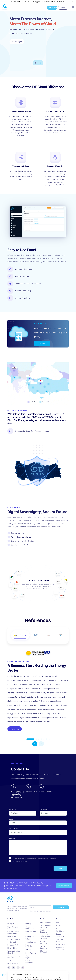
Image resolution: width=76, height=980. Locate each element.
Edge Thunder (31, 953)
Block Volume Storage (31, 933)
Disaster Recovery (29, 946)
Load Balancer (13, 963)
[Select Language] (72, 2)
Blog (58, 923)
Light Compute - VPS (14, 928)
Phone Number (14, 829)
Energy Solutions (43, 947)
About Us (60, 928)
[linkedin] (9, 967)
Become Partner (48, 2)
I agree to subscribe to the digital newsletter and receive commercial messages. (34, 858)
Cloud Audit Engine (30, 957)
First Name (13, 809)
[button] (35, 744)
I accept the (19, 861)
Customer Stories (60, 941)
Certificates (60, 931)
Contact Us (62, 2)
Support (36, 2)
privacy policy (23, 861)
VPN (9, 961)
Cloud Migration (29, 962)
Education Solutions (44, 952)
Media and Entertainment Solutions (45, 937)
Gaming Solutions (43, 931)
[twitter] (18, 967)
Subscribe (61, 907)
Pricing (59, 925)
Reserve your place (64, 886)
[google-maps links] (17, 792)
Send (60, 868)
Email (11, 819)
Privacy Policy (61, 944)
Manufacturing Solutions (45, 926)
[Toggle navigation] (72, 7)
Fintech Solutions (43, 942)
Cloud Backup (31, 942)
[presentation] (24, 869)
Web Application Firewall (14, 952)
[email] (45, 792)
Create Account (52, 8)
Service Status (17, 2)
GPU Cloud (12, 942)
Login (63, 8)
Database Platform (14, 945)
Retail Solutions (46, 923)
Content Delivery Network (14, 957)
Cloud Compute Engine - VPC (13, 933)
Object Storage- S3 (30, 928)
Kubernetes (12, 936)
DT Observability (14, 939)
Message (12, 838)
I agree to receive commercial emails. (42, 911)
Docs (28, 2)
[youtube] (13, 967)
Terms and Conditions (60, 948)
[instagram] (23, 967)
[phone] (31, 792)
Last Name (43, 809)
